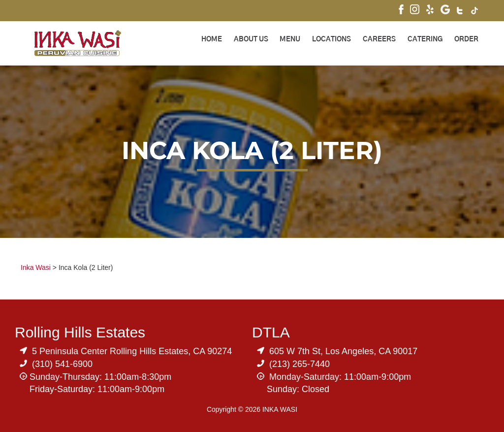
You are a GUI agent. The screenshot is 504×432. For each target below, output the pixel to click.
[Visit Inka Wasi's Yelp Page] (430, 11)
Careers (379, 39)
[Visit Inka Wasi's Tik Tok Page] (475, 12)
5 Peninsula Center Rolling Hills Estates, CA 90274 (132, 351)
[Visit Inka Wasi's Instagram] (415, 11)
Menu (290, 39)
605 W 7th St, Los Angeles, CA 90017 (343, 351)
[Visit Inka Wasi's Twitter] (460, 12)
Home (212, 39)
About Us (251, 39)
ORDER (466, 39)
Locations (331, 39)
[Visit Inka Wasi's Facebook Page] (401, 11)
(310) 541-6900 (62, 364)
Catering (425, 39)
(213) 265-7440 (299, 364)
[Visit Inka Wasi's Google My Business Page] (445, 11)
